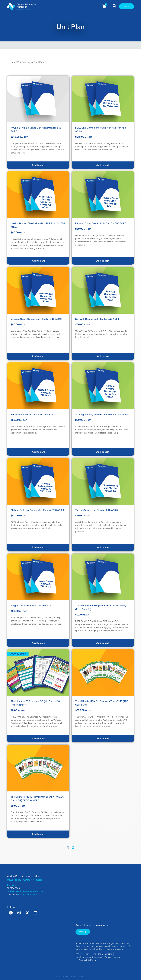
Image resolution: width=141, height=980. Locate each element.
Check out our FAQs (28, 895)
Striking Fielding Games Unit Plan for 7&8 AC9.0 (37, 510)
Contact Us (12, 885)
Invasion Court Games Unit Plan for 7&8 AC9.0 (36, 319)
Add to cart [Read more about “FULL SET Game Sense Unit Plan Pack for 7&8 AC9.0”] (103, 165)
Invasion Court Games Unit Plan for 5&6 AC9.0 (101, 223)
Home (12, 62)
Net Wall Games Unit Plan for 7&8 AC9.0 (33, 415)
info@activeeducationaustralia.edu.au (25, 891)
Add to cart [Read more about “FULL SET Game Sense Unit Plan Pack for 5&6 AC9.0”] (38, 165)
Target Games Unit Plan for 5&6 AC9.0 (96, 510)
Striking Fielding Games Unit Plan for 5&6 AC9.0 (102, 415)
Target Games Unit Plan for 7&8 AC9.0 (32, 606)
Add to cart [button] (38, 261)
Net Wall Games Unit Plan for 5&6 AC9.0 (97, 319)
